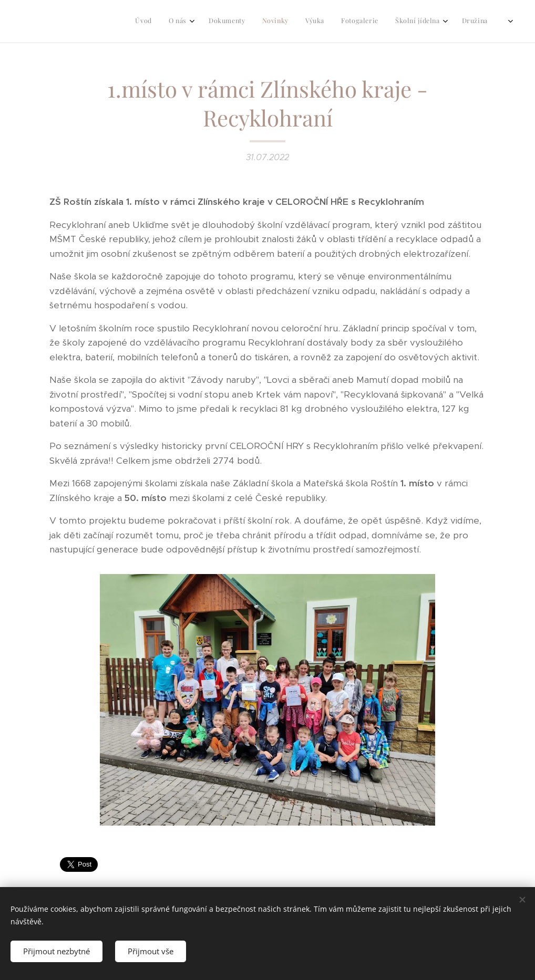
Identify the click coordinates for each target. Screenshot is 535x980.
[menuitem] (374, 22)
